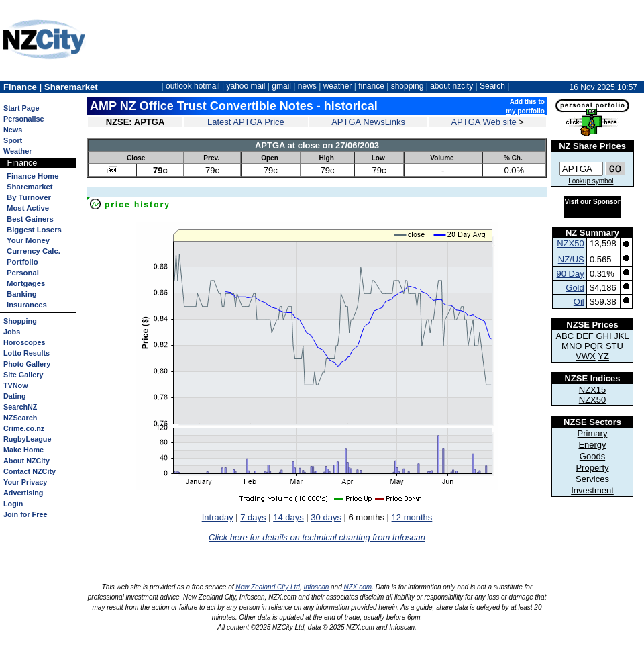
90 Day (571, 274)
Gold (575, 288)
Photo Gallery (27, 364)
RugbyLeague (27, 439)
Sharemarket (30, 187)
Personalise (24, 119)
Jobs (12, 332)
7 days (253, 517)
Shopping (20, 321)
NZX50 (570, 243)
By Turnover (29, 197)
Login (13, 504)
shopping (408, 86)
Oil (579, 302)
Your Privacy (25, 482)
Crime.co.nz (24, 428)
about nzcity (451, 86)
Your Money (28, 240)
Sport (13, 140)
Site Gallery (23, 375)
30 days (326, 517)
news (307, 86)
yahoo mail (246, 86)
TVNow (16, 385)
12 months (412, 517)
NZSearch (20, 418)
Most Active (28, 208)
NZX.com (358, 587)
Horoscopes (24, 342)
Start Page (21, 108)
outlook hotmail (193, 86)
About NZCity (26, 461)
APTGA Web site (483, 122)
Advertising (23, 493)
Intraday (218, 517)
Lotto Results (26, 353)
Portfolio (22, 262)
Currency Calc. (34, 251)
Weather (17, 151)
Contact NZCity (30, 471)
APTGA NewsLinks (368, 122)
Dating (15, 396)
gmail (281, 86)
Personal (23, 273)
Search (492, 86)
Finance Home (33, 176)
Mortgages (26, 283)
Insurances (27, 305)
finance (371, 86)
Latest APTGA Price (246, 122)
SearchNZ (20, 407)
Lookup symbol (591, 181)
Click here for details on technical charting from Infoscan (317, 537)
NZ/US (571, 259)
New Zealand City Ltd (268, 587)
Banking (22, 294)
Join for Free (25, 514)
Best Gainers (30, 219)
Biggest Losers (34, 230)
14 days (288, 517)
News (13, 130)
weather (338, 86)
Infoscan (316, 587)
